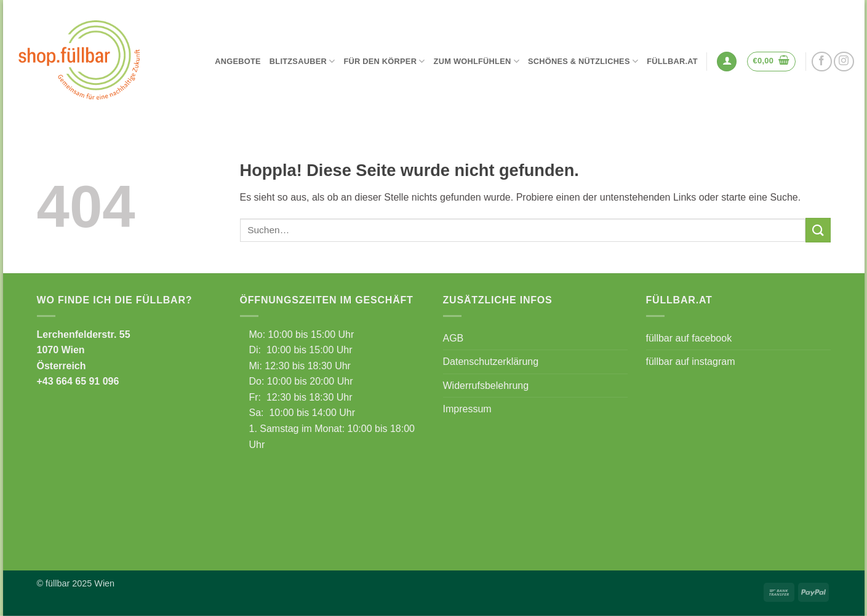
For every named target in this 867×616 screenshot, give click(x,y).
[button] (727, 62)
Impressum (467, 409)
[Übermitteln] (818, 230)
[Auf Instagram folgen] (844, 62)
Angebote (238, 61)
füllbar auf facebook (689, 338)
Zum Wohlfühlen (477, 61)
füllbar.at (672, 61)
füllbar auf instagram (691, 362)
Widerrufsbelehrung (486, 386)
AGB (453, 338)
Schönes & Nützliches (583, 61)
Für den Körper (384, 61)
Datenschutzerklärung (491, 362)
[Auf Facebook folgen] (822, 62)
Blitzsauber (302, 61)
